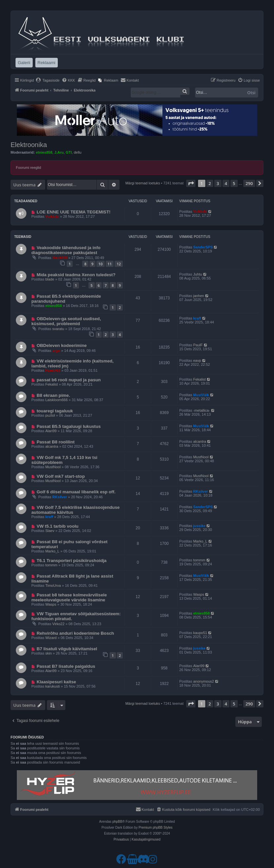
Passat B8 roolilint (56, 442)
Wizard (51, 638)
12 (119, 264)
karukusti (52, 686)
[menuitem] (48, 80)
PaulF (198, 345)
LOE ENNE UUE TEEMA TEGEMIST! (74, 212)
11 (110, 264)
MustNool (53, 467)
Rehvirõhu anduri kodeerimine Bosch (75, 633)
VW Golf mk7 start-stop (61, 476)
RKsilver (60, 497)
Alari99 (51, 431)
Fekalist (51, 384)
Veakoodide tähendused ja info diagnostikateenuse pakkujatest (66, 250)
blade (50, 279)
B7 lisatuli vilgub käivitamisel (67, 649)
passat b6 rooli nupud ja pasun (69, 380)
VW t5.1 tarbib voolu (58, 526)
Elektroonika (29, 145)
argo (56, 351)
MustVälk (201, 395)
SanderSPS (203, 247)
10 (101, 264)
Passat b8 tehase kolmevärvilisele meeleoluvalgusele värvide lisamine (69, 597)
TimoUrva (53, 585)
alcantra (52, 446)
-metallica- (202, 410)
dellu (77, 152)
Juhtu (198, 274)
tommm (51, 565)
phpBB (117, 822)
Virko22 (58, 624)
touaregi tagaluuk (55, 411)
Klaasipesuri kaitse (56, 682)
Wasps (51, 604)
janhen (199, 296)
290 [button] (249, 183)
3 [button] (218, 183)
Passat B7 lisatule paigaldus (66, 666)
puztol (50, 415)
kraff (197, 318)
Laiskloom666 (56, 400)
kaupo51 (200, 633)
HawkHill (60, 258)
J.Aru (59, 152)
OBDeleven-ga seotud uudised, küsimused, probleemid (66, 321)
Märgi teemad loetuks (143, 183)
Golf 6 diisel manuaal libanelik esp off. (76, 492)
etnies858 (44, 152)
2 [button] (210, 183)
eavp (197, 360)
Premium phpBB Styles (156, 828)
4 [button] (226, 183)
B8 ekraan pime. (53, 395)
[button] (191, 183)
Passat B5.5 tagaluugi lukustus (69, 426)
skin (49, 653)
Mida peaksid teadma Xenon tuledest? (76, 275)
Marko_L (52, 551)
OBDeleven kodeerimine (62, 345)
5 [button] (234, 183)
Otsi (251, 93)
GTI (69, 152)
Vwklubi (52, 216)
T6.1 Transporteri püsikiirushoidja (72, 561)
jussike (199, 526)
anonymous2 (204, 681)
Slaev (50, 531)
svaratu (58, 329)
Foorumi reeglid (28, 168)
